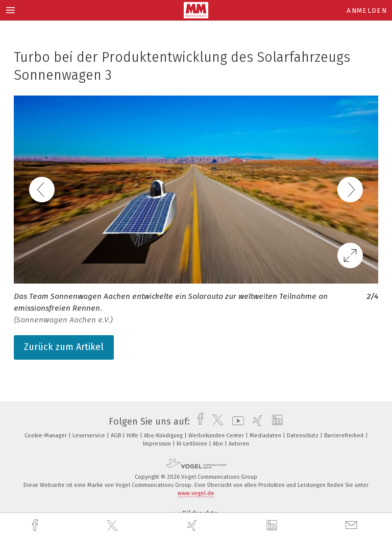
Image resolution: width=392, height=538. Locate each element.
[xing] (193, 525)
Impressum (158, 444)
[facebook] (36, 525)
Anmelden (367, 10)
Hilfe (133, 436)
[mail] (353, 525)
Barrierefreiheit (345, 436)
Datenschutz (303, 436)
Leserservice (90, 436)
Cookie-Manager (46, 436)
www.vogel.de (196, 493)
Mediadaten (266, 436)
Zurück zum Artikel (64, 347)
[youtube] (236, 422)
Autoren (239, 444)
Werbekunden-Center (217, 436)
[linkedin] (273, 526)
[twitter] (113, 526)
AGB (117, 436)
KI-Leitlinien (193, 444)
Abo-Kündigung (164, 436)
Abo (219, 444)
